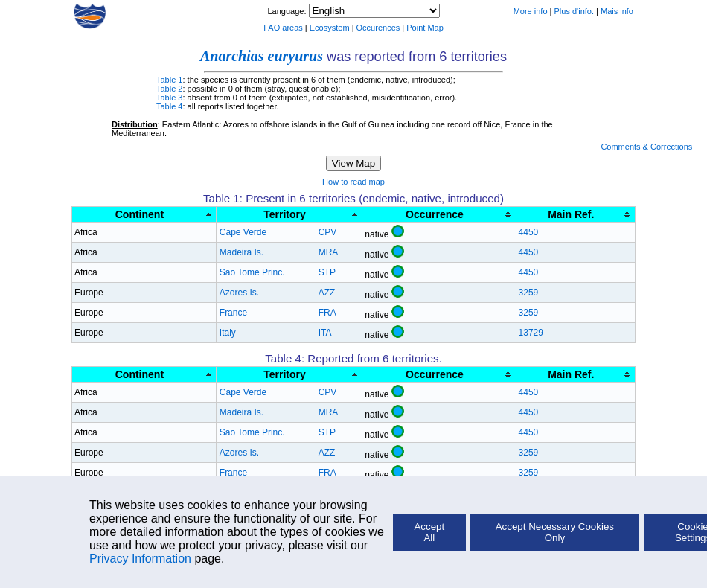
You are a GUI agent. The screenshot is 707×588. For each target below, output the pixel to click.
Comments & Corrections (646, 147)
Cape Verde (243, 232)
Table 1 (169, 80)
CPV (328, 232)
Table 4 (169, 106)
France (233, 313)
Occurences (378, 28)
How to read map (353, 182)
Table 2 (169, 89)
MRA (329, 252)
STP (327, 272)
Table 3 (169, 98)
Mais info (617, 11)
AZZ (327, 293)
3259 (529, 293)
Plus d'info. (574, 11)
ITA (325, 333)
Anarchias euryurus (262, 56)
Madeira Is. (241, 252)
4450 (529, 232)
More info (531, 11)
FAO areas (283, 28)
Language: (288, 11)
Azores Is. (239, 293)
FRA (327, 313)
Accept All (429, 532)
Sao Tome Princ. (252, 272)
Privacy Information (140, 559)
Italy (228, 333)
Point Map (425, 28)
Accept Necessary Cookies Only (555, 532)
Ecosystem (330, 28)
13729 (531, 333)
